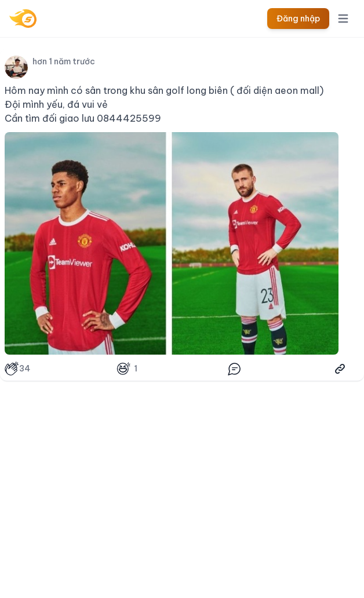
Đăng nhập (298, 19)
